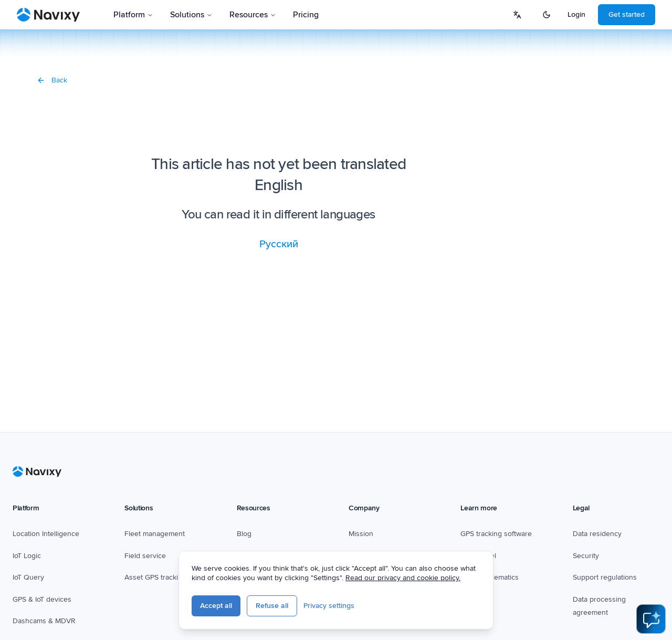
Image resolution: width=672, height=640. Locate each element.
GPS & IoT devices (42, 599)
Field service (145, 556)
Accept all (216, 606)
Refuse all (272, 606)
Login (576, 14)
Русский (279, 244)
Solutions (191, 15)
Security (586, 556)
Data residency (597, 534)
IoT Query (28, 577)
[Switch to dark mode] (547, 15)
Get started (627, 14)
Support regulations (605, 577)
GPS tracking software (496, 534)
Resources (253, 15)
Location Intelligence (46, 534)
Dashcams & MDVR (44, 621)
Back (52, 80)
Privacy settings (329, 606)
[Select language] (517, 15)
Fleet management (155, 534)
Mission (361, 534)
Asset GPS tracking (155, 577)
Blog (244, 534)
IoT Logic (27, 556)
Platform (133, 15)
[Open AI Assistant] (651, 619)
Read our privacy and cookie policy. (403, 578)
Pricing (306, 15)
